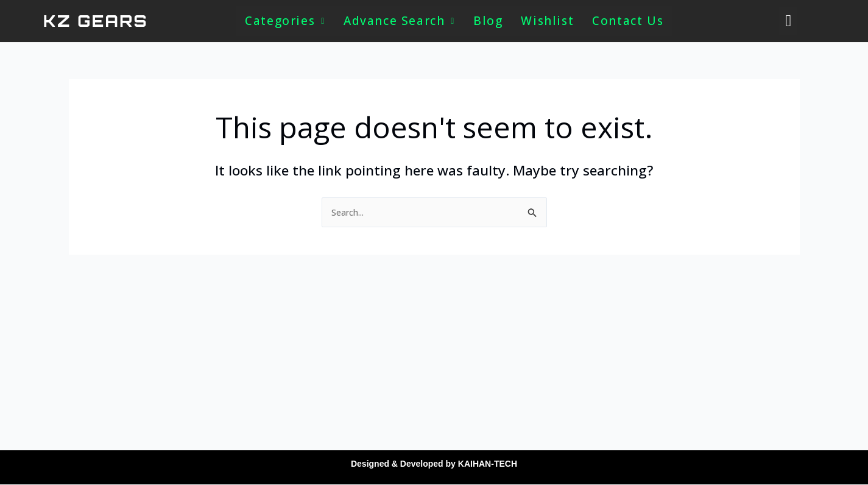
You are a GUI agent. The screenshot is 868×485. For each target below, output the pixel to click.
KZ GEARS (96, 21)
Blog (490, 21)
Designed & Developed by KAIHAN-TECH (434, 463)
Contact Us (629, 21)
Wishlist (549, 21)
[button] (285, 21)
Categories (285, 21)
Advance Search (400, 21)
